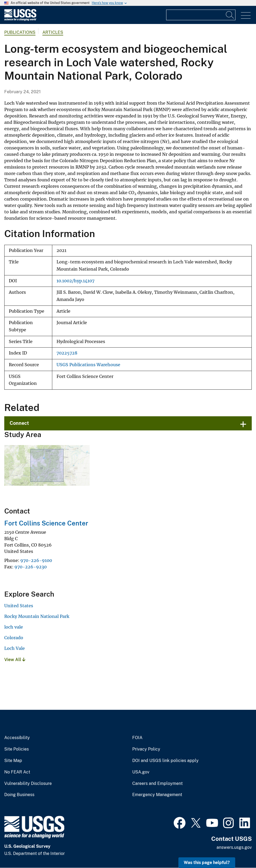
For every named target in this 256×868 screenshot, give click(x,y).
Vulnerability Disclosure (28, 784)
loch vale (14, 627)
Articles (53, 32)
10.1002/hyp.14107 (75, 281)
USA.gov (141, 772)
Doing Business (19, 795)
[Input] (201, 15)
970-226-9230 (31, 567)
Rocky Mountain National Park (37, 616)
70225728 (67, 353)
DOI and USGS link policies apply (165, 761)
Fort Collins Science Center (46, 523)
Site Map (13, 761)
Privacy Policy (146, 749)
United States (19, 606)
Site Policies (17, 749)
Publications (20, 32)
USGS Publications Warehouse (88, 365)
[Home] (20, 20)
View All (15, 660)
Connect (19, 423)
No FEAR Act (17, 772)
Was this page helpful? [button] (207, 863)
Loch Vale (15, 648)
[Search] (230, 15)
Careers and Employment (157, 784)
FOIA (137, 738)
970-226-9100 (36, 560)
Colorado (14, 638)
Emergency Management (157, 795)
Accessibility (17, 738)
